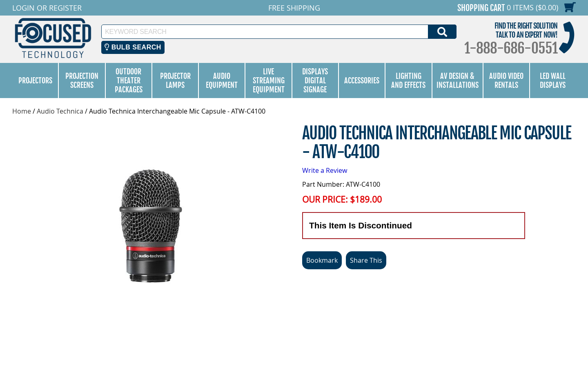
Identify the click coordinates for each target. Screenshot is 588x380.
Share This (366, 260)
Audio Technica (60, 111)
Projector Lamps (175, 80)
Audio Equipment (222, 80)
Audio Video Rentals (506, 80)
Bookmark (322, 260)
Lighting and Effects (408, 80)
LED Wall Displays (553, 80)
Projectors (35, 80)
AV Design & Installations (458, 80)
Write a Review (325, 170)
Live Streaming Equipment (269, 80)
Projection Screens (82, 80)
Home (22, 111)
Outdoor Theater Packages (129, 80)
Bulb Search (133, 47)
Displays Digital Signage (315, 80)
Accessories (362, 80)
